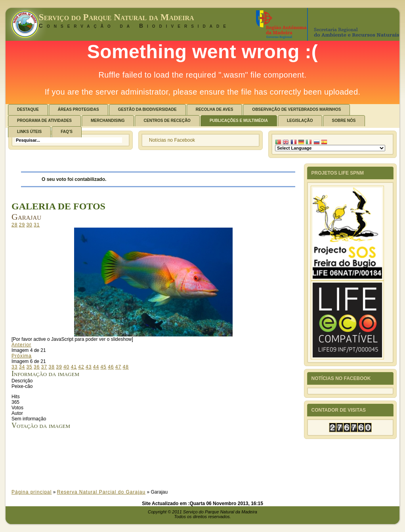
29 (22, 225)
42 (81, 367)
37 (44, 367)
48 (126, 367)
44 (96, 367)
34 (22, 367)
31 (37, 225)
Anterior (21, 345)
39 (59, 367)
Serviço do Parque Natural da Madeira (117, 17)
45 (103, 367)
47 (118, 367)
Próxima (22, 356)
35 (29, 367)
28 (14, 225)
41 (74, 367)
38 (52, 367)
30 (29, 225)
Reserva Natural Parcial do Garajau (101, 492)
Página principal (32, 492)
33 (14, 367)
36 (37, 367)
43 (89, 367)
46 (111, 367)
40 (66, 367)
